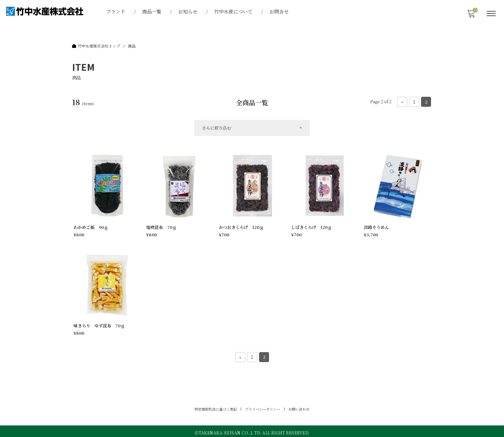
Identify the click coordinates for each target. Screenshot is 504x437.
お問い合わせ (299, 406)
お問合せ (280, 11)
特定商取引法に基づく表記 (216, 406)
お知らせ (188, 11)
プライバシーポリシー (263, 406)
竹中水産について (234, 11)
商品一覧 (152, 11)
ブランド (116, 11)
